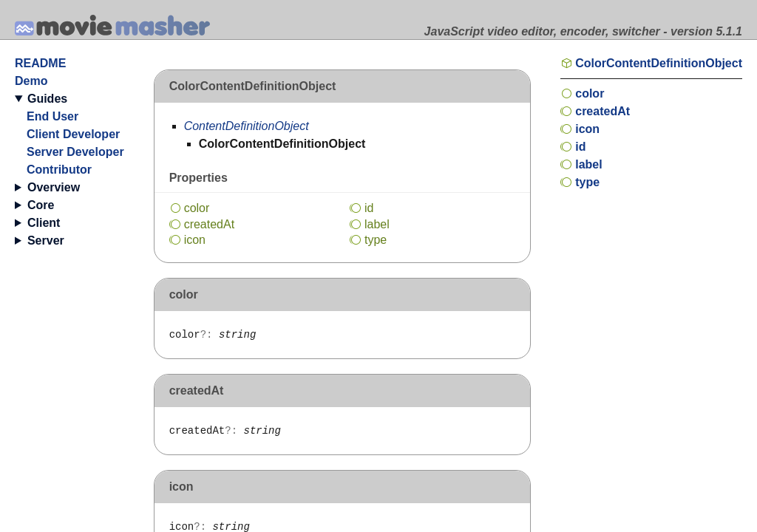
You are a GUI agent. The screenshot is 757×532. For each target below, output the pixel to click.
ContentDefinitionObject (247, 126)
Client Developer (73, 134)
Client (44, 223)
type (376, 240)
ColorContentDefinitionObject (659, 63)
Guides (47, 99)
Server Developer (75, 152)
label (377, 224)
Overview (54, 187)
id (369, 208)
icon (195, 240)
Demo (31, 81)
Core (41, 205)
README (40, 63)
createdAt (210, 224)
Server (46, 241)
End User (52, 116)
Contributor (59, 170)
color (197, 208)
